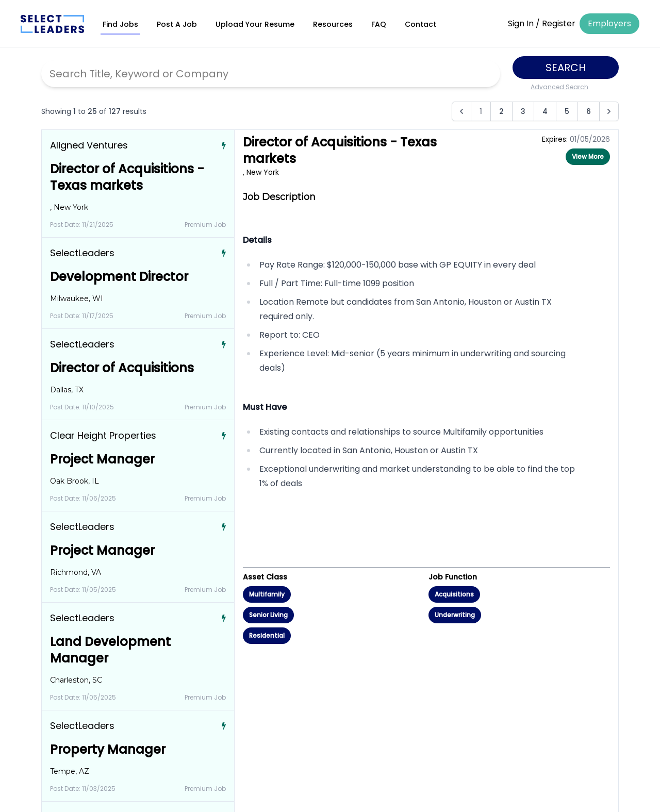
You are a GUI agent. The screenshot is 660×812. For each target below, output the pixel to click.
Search (566, 68)
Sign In (521, 23)
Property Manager (108, 749)
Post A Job (177, 24)
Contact (420, 24)
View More (588, 156)
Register (559, 23)
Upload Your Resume (255, 24)
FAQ (379, 24)
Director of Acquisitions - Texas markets (127, 177)
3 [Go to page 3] (523, 111)
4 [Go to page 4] (545, 111)
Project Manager (102, 459)
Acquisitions (454, 594)
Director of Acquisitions (122, 368)
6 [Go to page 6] (589, 111)
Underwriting (455, 615)
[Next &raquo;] (609, 111)
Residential (267, 635)
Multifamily (267, 594)
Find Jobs (120, 24)
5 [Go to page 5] (567, 111)
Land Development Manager (110, 650)
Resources (333, 24)
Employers (609, 23)
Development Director (119, 277)
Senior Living (268, 615)
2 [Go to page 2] (501, 111)
